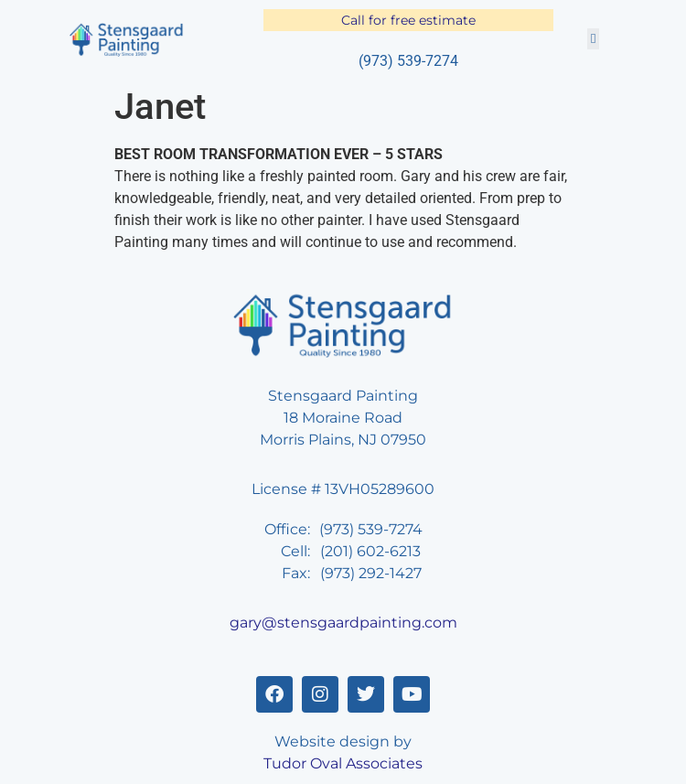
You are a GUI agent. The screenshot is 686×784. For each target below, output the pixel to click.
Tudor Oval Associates (343, 763)
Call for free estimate (408, 20)
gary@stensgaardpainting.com (343, 623)
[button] (593, 39)
